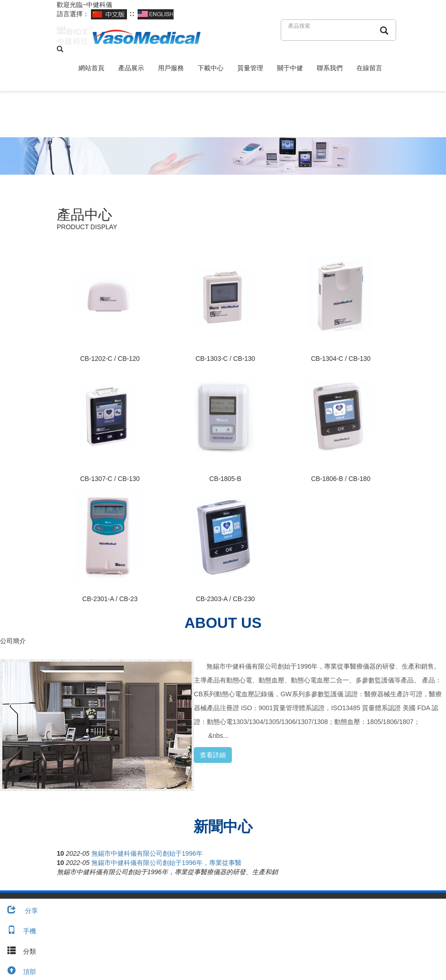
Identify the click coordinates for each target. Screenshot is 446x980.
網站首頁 (91, 68)
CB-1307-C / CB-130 (110, 479)
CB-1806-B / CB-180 (341, 479)
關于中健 (290, 68)
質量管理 (250, 68)
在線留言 (369, 68)
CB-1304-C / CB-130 (341, 359)
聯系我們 (330, 68)
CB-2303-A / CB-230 (225, 599)
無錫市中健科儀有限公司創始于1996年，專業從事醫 (166, 863)
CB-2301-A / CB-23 (110, 599)
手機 (18, 931)
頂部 (18, 972)
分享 (19, 911)
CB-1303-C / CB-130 (225, 359)
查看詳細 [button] (213, 755)
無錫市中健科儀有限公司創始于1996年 (147, 853)
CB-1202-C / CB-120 (110, 359)
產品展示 (131, 68)
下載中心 (211, 68)
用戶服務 (171, 68)
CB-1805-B (225, 479)
